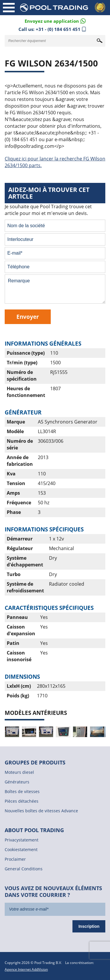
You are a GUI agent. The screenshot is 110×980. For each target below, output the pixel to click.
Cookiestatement (21, 849)
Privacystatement (22, 840)
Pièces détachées (22, 801)
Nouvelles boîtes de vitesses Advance (41, 811)
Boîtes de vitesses (22, 791)
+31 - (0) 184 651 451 (58, 29)
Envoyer (28, 317)
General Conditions (24, 869)
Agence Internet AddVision (26, 969)
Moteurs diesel (19, 772)
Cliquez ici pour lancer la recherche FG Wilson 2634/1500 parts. (55, 162)
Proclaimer (15, 859)
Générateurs (17, 782)
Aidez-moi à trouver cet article (49, 193)
